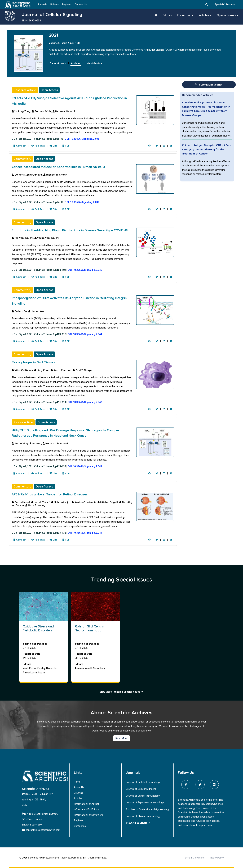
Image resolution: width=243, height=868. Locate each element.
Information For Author (87, 804)
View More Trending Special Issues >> (122, 692)
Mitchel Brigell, (108, 502)
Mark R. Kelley (35, 505)
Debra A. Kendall (64, 111)
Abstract (20, 146)
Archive (76, 63)
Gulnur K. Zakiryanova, (28, 175)
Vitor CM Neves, (23, 370)
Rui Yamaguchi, (23, 238)
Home (77, 782)
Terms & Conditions (194, 858)
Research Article (25, 90)
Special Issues (228, 15)
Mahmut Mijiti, (61, 502)
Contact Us (81, 4)
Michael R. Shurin (55, 175)
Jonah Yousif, (41, 502)
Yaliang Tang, (22, 111)
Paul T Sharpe (83, 370)
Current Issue (58, 63)
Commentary (22, 159)
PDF (66, 146)
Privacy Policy (216, 858)
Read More (122, 738)
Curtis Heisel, (21, 502)
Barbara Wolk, (42, 111)
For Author (185, 15)
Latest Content (94, 63)
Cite (54, 146)
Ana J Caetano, (62, 370)
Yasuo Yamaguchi (47, 238)
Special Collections (225, 4)
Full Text (38, 146)
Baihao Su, (20, 311)
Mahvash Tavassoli (55, 443)
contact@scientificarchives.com (43, 830)
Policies (55, 4)
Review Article (23, 422)
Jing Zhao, (42, 370)
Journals (42, 4)
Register (67, 4)
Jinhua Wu (36, 311)
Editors (167, 15)
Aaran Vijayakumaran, (27, 443)
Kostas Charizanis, (85, 502)
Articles (205, 15)
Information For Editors (87, 809)
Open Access (49, 90)
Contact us (80, 826)
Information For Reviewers (88, 815)
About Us (79, 787)
